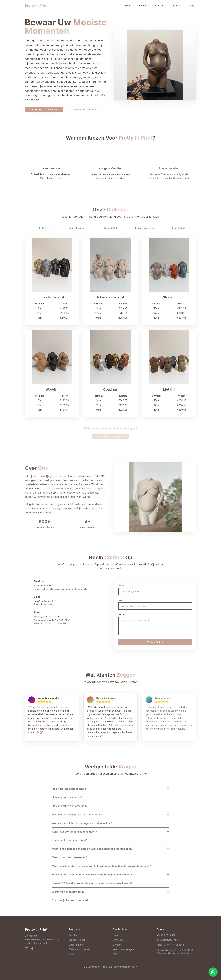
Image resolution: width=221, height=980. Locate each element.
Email (121, 600)
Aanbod (143, 6)
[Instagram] (26, 949)
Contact (177, 6)
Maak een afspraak (44, 110)
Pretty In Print (36, 6)
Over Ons (160, 6)
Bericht (122, 614)
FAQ (192, 6)
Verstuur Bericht (155, 642)
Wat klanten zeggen (123, 949)
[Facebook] (32, 949)
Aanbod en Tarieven (84, 110)
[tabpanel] (111, 328)
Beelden (73, 935)
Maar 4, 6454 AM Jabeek (47, 616)
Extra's (72, 954)
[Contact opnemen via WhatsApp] (213, 972)
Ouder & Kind (76, 945)
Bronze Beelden (77, 940)
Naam (121, 585)
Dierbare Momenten (79, 949)
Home (128, 6)
